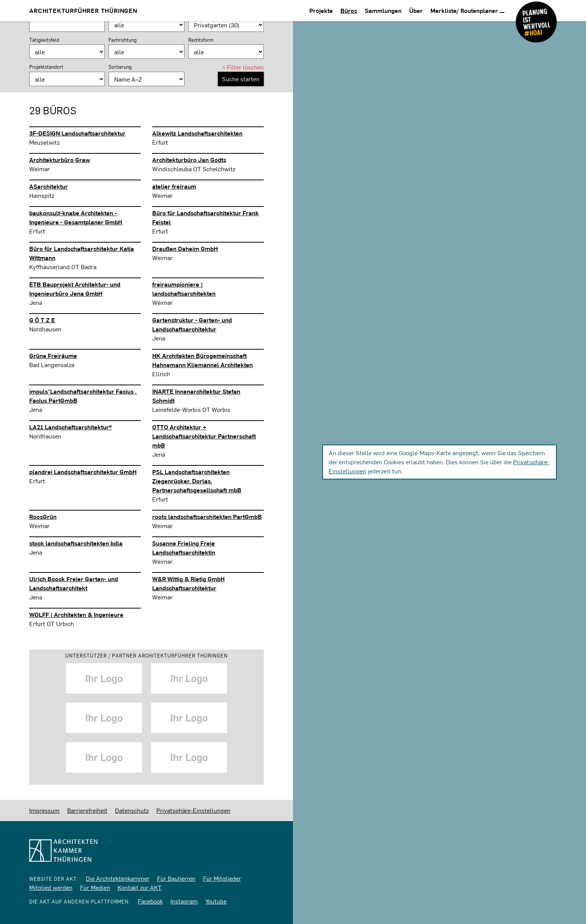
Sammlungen (383, 10)
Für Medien (95, 887)
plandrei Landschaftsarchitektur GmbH (83, 472)
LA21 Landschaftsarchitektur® (71, 427)
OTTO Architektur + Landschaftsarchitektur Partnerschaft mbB (204, 436)
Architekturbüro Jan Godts (189, 160)
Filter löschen (243, 67)
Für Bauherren (176, 878)
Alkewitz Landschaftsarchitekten (197, 133)
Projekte (321, 10)
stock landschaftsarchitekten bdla (76, 543)
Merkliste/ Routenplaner (467, 10)
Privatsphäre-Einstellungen (193, 810)
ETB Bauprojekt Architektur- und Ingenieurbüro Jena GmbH (75, 289)
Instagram (184, 901)
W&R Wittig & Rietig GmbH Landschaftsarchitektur (188, 583)
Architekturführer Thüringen (83, 10)
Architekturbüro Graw (60, 160)
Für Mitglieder (222, 878)
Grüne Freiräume (53, 356)
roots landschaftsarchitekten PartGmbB (207, 516)
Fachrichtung (123, 40)
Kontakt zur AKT (140, 887)
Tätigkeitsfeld (44, 40)
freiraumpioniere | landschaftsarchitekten (184, 289)
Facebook (150, 901)
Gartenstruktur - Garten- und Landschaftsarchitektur (192, 324)
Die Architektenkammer (118, 878)
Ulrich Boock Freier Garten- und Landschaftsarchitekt (74, 583)
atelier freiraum (174, 186)
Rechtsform (201, 40)
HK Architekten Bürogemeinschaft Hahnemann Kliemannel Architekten (202, 360)
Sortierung (120, 67)
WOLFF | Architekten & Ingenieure (76, 614)
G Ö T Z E (42, 320)
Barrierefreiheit (87, 810)
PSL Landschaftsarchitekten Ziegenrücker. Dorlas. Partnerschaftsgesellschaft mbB (197, 481)
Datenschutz (132, 810)
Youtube (216, 901)
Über (416, 10)
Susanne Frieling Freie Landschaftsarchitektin (184, 548)
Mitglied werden (51, 887)
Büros (349, 10)
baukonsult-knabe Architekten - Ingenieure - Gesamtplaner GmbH (76, 217)
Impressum (44, 810)
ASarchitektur (49, 186)
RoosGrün (43, 516)
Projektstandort (46, 67)
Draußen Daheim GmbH (185, 248)
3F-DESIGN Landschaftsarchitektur (77, 133)
